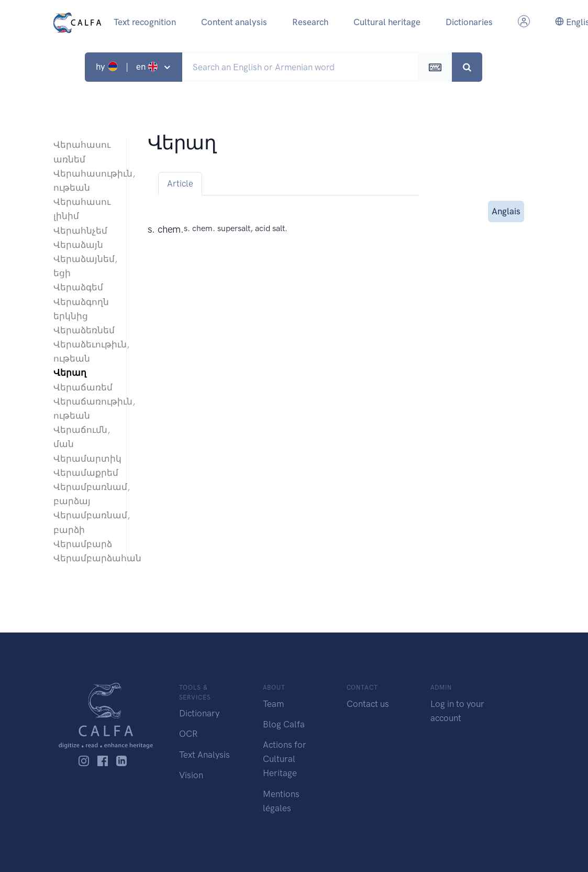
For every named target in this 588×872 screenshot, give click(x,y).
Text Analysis (204, 755)
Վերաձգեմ (78, 287)
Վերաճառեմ (83, 387)
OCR (188, 734)
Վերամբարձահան (85, 558)
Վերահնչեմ (80, 231)
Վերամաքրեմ (85, 473)
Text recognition (145, 22)
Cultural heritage (387, 22)
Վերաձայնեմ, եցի (85, 266)
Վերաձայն (78, 245)
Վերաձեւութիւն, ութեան (85, 351)
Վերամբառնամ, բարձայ (85, 494)
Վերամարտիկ (85, 459)
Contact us (368, 704)
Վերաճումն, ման (82, 437)
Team (273, 704)
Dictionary (199, 713)
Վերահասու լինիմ (82, 209)
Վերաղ (70, 373)
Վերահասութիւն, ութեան (85, 181)
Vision (191, 775)
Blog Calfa (284, 724)
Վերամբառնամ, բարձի (85, 522)
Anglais (506, 210)
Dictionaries (469, 22)
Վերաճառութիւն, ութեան (85, 408)
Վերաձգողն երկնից (81, 309)
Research (310, 22)
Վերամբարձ (83, 544)
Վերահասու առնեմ (82, 152)
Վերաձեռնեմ (84, 330)
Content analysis (234, 22)
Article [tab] (180, 183)
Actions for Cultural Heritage (285, 759)
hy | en (128, 67)
